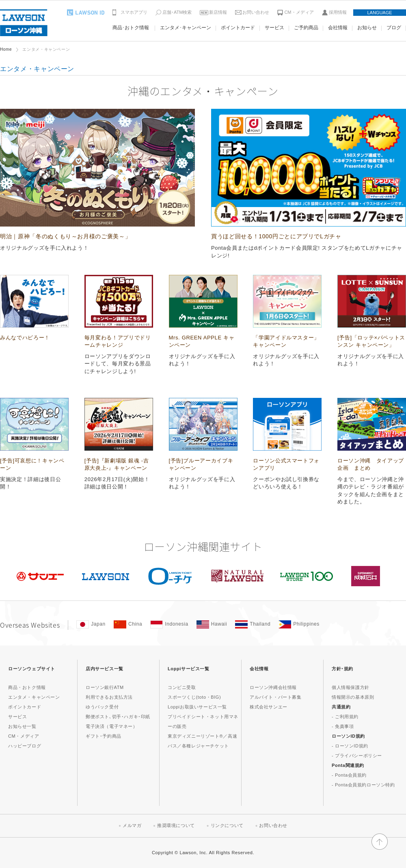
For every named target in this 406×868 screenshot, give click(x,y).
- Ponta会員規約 (349, 775)
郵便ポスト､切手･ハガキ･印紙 (118, 717)
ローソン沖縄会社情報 (273, 687)
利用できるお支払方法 (109, 697)
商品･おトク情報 (131, 28)
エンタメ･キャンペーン (186, 28)
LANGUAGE (379, 13)
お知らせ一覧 (22, 726)
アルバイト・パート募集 (276, 697)
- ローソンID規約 (350, 746)
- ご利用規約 (345, 717)
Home (6, 49)
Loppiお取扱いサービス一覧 (197, 707)
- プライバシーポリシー (357, 756)
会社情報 (338, 28)
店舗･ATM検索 (177, 12)
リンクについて (227, 825)
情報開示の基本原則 (353, 697)
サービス (274, 28)
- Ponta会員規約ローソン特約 (363, 785)
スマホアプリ (134, 12)
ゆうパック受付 (102, 707)
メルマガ (132, 825)
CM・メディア (299, 12)
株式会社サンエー (269, 707)
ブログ (394, 28)
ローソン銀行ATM (105, 687)
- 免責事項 (343, 726)
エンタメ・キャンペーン (34, 697)
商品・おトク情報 (27, 687)
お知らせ (367, 28)
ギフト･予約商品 (104, 736)
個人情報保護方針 (351, 687)
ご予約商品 (306, 28)
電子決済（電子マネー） (112, 726)
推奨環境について (176, 825)
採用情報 (338, 12)
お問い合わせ (256, 12)
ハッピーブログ (25, 746)
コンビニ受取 (182, 687)
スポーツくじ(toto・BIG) (194, 697)
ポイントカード (238, 28)
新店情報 (218, 12)
